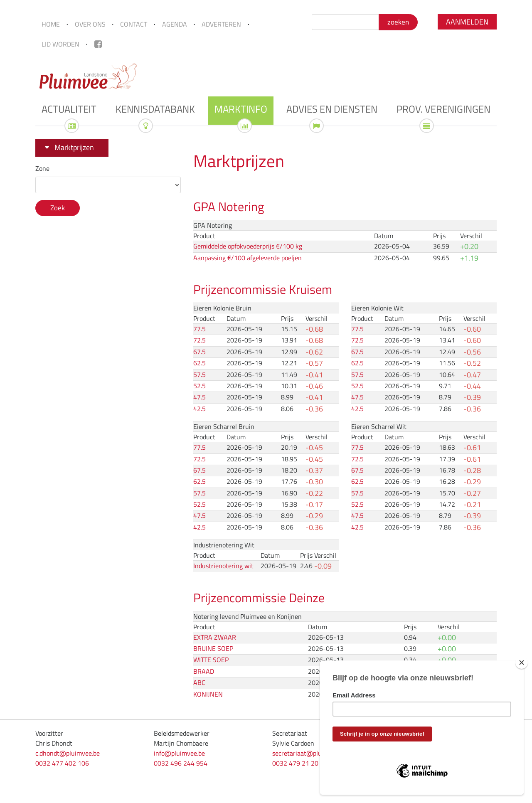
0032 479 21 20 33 (300, 763)
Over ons (90, 24)
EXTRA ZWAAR (215, 637)
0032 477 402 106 (62, 763)
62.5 (199, 363)
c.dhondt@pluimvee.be (68, 753)
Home (51, 24)
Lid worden (60, 44)
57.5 (199, 374)
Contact (134, 24)
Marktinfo (241, 109)
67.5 (199, 352)
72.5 (199, 340)
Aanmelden (467, 22)
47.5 (199, 397)
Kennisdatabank (155, 109)
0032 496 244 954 (181, 763)
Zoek (58, 208)
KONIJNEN (208, 694)
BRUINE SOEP (213, 648)
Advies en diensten (332, 109)
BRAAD (204, 671)
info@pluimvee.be (179, 753)
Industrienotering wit (223, 566)
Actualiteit (69, 109)
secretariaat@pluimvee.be (309, 753)
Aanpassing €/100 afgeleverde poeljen (248, 258)
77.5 (199, 329)
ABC (199, 682)
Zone (42, 168)
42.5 (199, 409)
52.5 (199, 386)
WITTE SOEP (211, 660)
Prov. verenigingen (443, 109)
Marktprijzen (74, 147)
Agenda (175, 24)
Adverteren (221, 24)
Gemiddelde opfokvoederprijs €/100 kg (248, 246)
